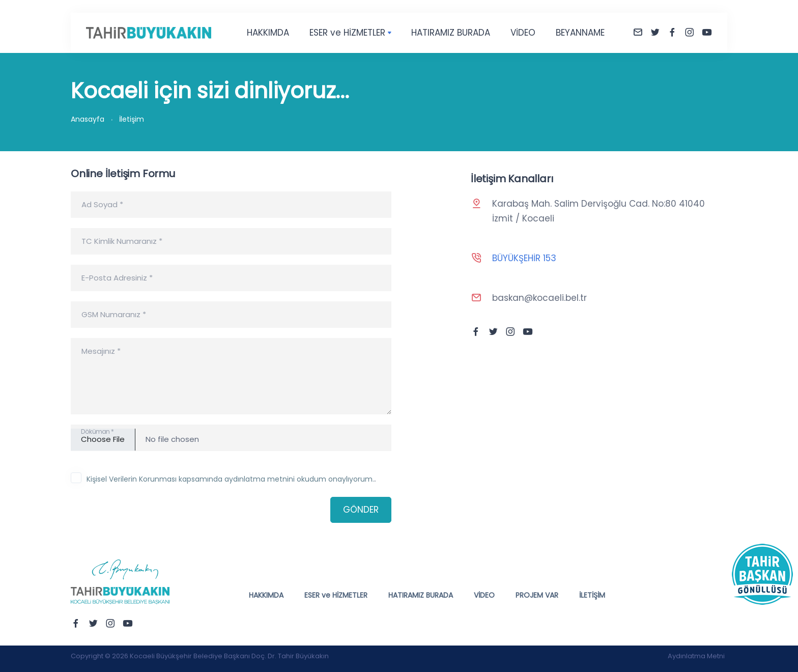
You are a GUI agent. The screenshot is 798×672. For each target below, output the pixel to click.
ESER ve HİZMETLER (347, 33)
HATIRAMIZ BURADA (451, 33)
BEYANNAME (580, 33)
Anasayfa (88, 119)
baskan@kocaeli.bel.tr (539, 298)
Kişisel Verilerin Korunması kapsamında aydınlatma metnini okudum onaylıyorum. (230, 479)
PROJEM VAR (537, 595)
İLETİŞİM (592, 595)
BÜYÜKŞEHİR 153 (524, 258)
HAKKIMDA (268, 33)
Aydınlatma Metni (696, 656)
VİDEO (523, 33)
